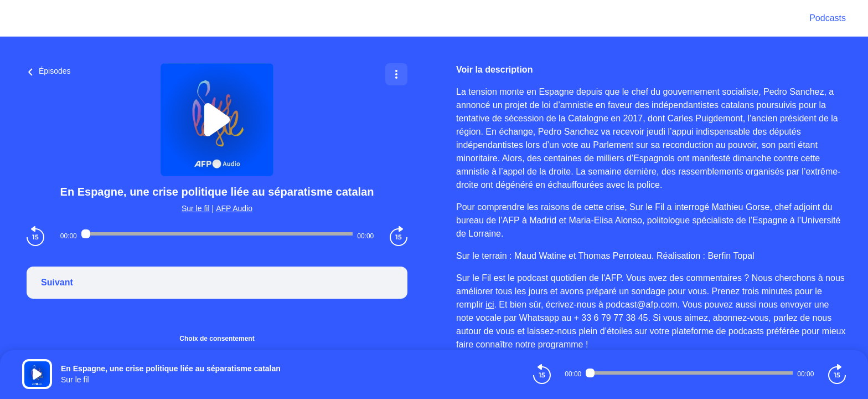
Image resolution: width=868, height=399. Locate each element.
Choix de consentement (217, 339)
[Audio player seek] (217, 234)
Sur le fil (196, 208)
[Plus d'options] (396, 74)
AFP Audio (234, 208)
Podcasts (828, 18)
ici (490, 305)
